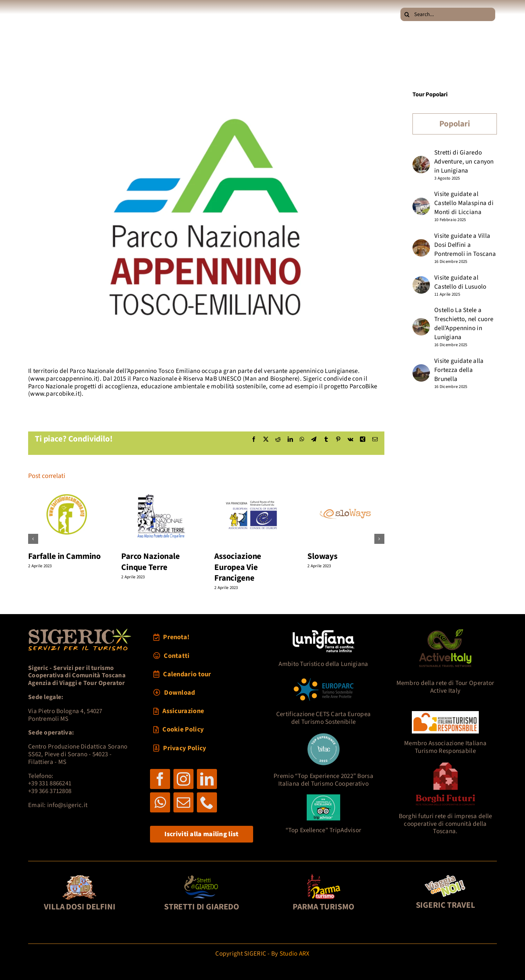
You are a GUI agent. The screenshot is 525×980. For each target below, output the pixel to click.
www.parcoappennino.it (64, 379)
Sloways (322, 556)
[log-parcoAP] (206, 224)
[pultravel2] (445, 876)
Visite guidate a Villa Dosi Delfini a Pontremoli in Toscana (465, 245)
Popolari (455, 124)
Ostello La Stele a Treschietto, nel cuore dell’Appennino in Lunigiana (464, 324)
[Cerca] (407, 14)
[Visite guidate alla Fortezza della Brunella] (421, 369)
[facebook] (160, 779)
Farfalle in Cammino (64, 556)
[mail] (183, 802)
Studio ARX (295, 954)
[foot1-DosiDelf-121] (80, 876)
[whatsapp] (160, 802)
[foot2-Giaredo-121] (202, 876)
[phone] (207, 802)
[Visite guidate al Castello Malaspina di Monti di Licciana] (421, 202)
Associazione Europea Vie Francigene (238, 567)
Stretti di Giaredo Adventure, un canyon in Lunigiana (464, 162)
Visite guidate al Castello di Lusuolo (460, 282)
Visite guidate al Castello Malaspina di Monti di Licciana (464, 203)
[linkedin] (207, 779)
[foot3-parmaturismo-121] (324, 876)
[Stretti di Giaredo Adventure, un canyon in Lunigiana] (421, 160)
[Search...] (448, 14)
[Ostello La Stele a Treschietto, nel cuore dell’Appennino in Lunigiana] (421, 323)
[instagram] (183, 779)
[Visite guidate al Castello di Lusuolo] (421, 281)
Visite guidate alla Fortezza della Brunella (459, 370)
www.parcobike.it (55, 394)
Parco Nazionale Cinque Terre (151, 562)
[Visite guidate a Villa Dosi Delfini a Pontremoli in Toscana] (421, 244)
